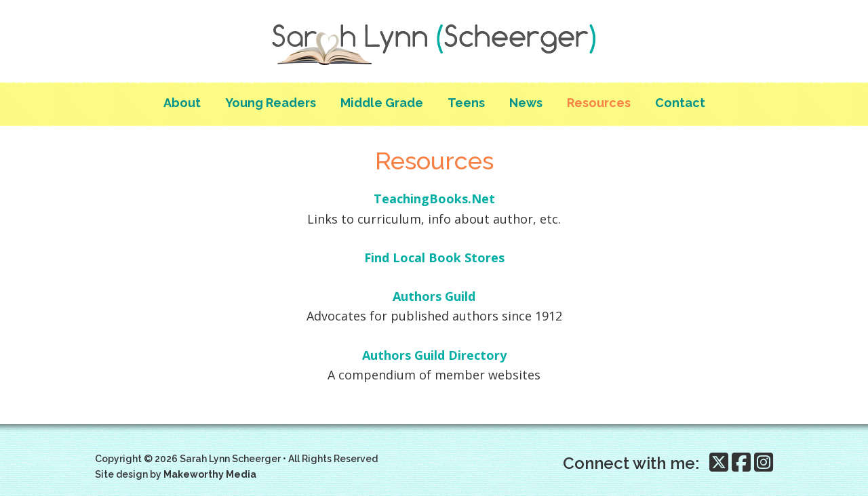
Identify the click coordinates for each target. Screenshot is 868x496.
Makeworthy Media (210, 474)
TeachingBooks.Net (434, 199)
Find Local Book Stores (434, 257)
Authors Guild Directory (434, 355)
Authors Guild (434, 296)
